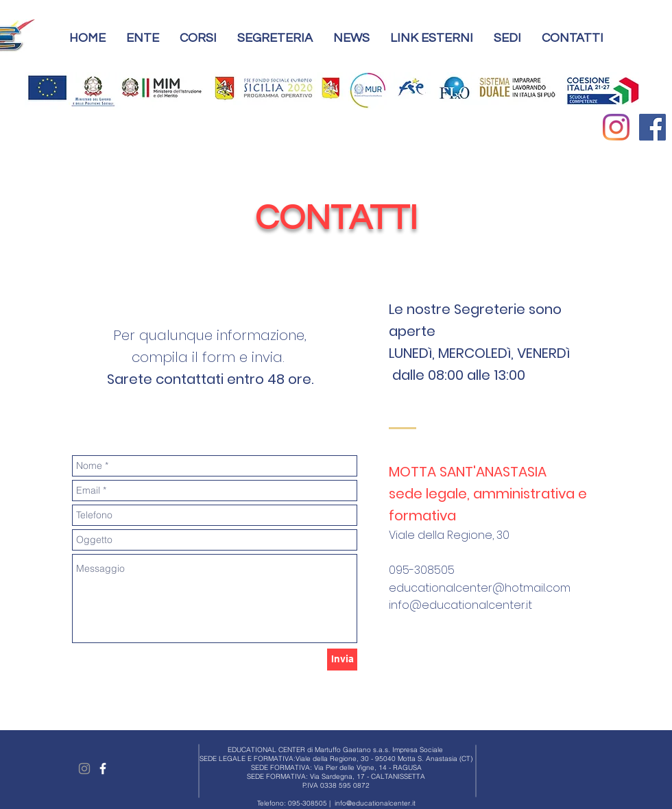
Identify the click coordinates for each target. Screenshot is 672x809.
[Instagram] (616, 127)
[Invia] (342, 660)
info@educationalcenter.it (460, 605)
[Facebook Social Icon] (652, 127)
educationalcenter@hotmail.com (480, 588)
